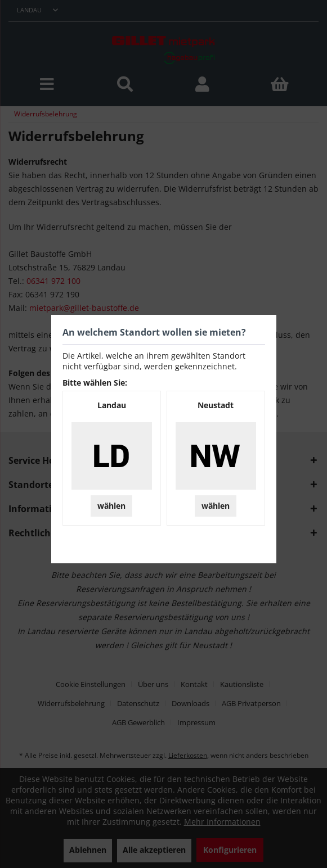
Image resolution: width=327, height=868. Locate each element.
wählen (111, 506)
